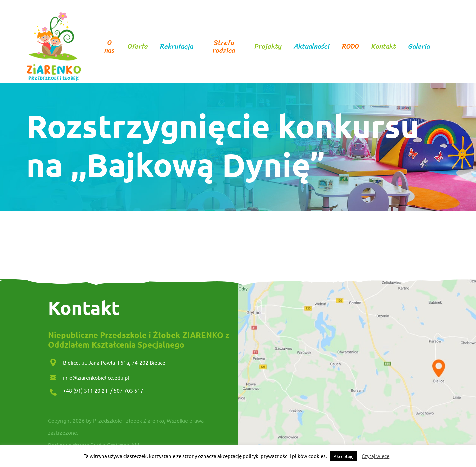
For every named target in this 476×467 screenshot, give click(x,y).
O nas (109, 47)
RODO (350, 46)
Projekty (268, 46)
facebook (442, 47)
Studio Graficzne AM (115, 445)
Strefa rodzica (224, 47)
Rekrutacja (177, 46)
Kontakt (384, 46)
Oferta (138, 46)
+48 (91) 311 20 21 (86, 390)
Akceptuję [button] (343, 456)
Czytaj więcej (376, 456)
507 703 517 (128, 390)
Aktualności (312, 46)
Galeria (419, 46)
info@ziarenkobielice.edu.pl (96, 377)
